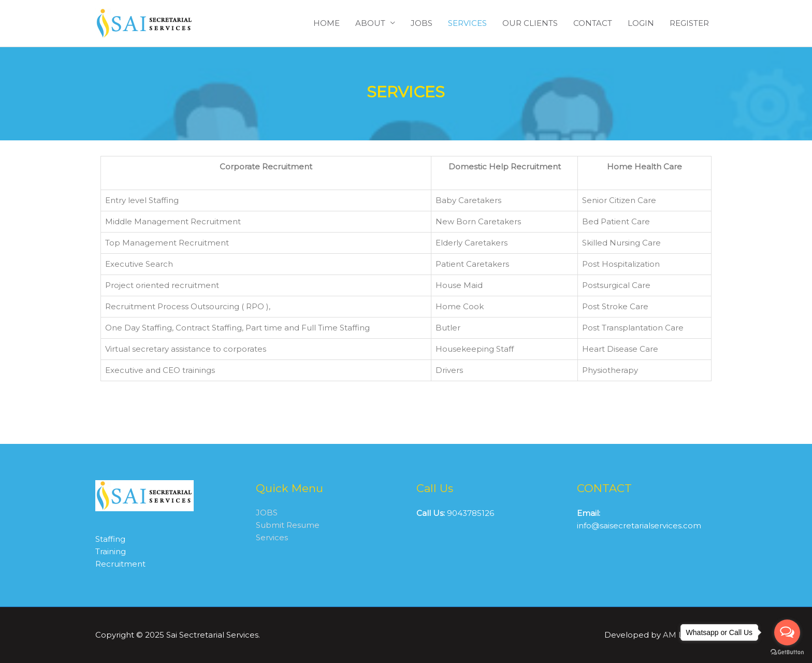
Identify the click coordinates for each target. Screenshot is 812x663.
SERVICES (467, 23)
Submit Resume (288, 526)
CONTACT (593, 23)
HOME (327, 23)
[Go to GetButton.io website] (787, 652)
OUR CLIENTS (530, 23)
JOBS (422, 23)
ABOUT (370, 23)
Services (272, 538)
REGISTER (689, 23)
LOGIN (641, 23)
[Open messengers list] (787, 632)
